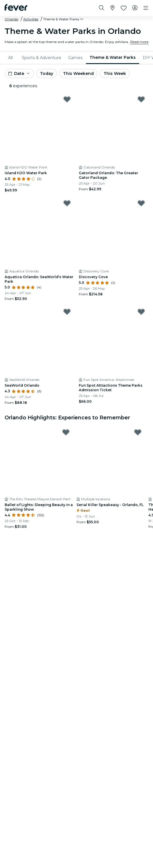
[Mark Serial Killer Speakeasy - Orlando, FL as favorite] (138, 432)
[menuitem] (12, 58)
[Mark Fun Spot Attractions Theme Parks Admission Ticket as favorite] (141, 312)
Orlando (12, 19)
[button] (64, 19)
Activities (31, 19)
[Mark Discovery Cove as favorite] (141, 203)
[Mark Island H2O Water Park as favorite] (67, 99)
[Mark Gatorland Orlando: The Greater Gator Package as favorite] (141, 99)
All (10, 58)
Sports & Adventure (42, 58)
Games (75, 58)
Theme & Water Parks (113, 57)
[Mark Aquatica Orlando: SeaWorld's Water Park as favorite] (67, 203)
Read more (139, 42)
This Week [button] (115, 73)
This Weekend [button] (78, 73)
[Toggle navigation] (146, 8)
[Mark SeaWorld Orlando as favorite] (67, 312)
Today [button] (47, 73)
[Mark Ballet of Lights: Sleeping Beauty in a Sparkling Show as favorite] (66, 432)
